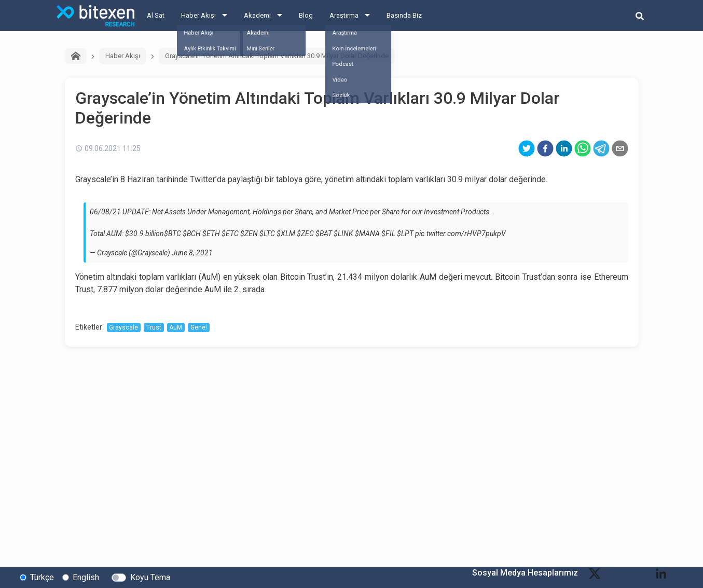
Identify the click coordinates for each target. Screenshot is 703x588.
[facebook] (545, 148)
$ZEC (305, 234)
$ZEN (249, 234)
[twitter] (527, 148)
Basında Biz (404, 15)
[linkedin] (564, 148)
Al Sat (156, 15)
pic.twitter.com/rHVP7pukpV (460, 234)
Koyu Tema (150, 577)
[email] (620, 148)
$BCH (192, 234)
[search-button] (640, 16)
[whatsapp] (583, 148)
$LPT (405, 234)
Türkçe (42, 577)
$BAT (324, 234)
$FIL (388, 234)
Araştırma (344, 15)
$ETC (230, 234)
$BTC (173, 234)
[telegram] (601, 148)
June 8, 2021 (192, 253)
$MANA (367, 234)
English (86, 577)
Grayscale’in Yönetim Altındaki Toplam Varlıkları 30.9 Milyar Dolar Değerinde (277, 56)
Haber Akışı (198, 15)
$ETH (211, 234)
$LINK (343, 234)
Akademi (257, 15)
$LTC (267, 234)
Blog (306, 15)
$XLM (286, 234)
